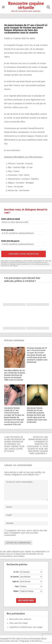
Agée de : (16, 582)
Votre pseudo (8, 230)
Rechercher (26, 600)
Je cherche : (15, 577)
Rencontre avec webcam (20, 619)
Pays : (17, 586)
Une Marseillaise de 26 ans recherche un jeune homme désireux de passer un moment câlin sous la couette (15, 375)
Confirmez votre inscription (24, 254)
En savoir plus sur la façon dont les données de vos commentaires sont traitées (25, 554)
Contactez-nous (39, 639)
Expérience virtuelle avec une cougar (26, 627)
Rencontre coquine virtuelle (26, 6)
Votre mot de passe (10, 241)
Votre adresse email (11, 219)
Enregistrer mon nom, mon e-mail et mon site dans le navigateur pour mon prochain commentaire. (26, 533)
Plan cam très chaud (18, 623)
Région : (16, 591)
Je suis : (16, 572)
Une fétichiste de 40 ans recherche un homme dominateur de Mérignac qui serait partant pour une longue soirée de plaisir (14, 444)
